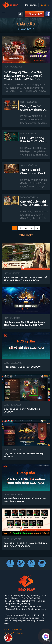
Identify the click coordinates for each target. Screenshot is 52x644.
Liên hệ (8, 637)
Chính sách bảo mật (14, 629)
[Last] (37, 228)
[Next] (32, 228)
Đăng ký (45, 5)
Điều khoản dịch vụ (14, 633)
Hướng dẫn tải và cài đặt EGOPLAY (22, 367)
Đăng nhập (31, 5)
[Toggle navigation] (4, 14)
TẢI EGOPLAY (35, 14)
